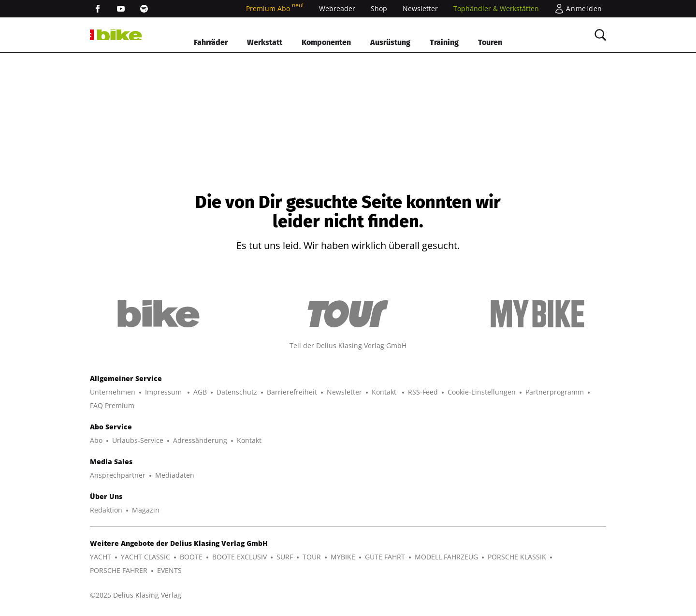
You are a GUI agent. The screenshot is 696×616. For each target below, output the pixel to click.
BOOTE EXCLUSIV (239, 557)
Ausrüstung (390, 42)
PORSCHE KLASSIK (517, 557)
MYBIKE (343, 557)
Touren (490, 42)
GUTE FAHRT (385, 557)
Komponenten (326, 42)
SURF (285, 557)
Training (444, 42)
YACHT (101, 557)
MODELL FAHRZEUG (446, 557)
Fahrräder (211, 42)
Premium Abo (275, 8)
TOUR (312, 557)
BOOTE (191, 557)
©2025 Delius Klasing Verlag (136, 595)
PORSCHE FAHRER (119, 570)
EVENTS (169, 570)
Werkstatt (265, 42)
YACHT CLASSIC (145, 557)
